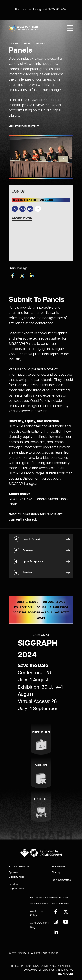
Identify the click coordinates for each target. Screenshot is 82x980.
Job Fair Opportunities (17, 886)
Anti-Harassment (40, 904)
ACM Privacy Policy (37, 913)
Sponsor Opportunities (17, 875)
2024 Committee (61, 880)
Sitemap (56, 872)
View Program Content (24, 126)
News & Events (60, 904)
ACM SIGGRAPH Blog (39, 925)
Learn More (22, 217)
